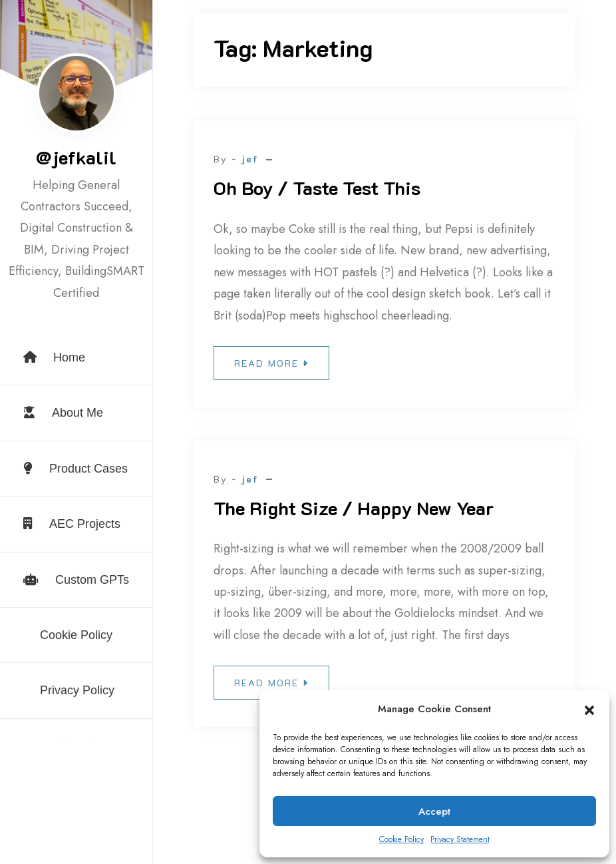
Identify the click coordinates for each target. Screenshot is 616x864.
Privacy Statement (460, 839)
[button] (589, 710)
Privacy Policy (77, 690)
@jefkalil (76, 157)
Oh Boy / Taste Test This (317, 188)
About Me (63, 413)
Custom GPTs (76, 580)
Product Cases (76, 469)
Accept (434, 811)
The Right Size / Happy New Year (354, 508)
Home (54, 357)
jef (250, 159)
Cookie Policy (401, 839)
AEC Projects (72, 524)
